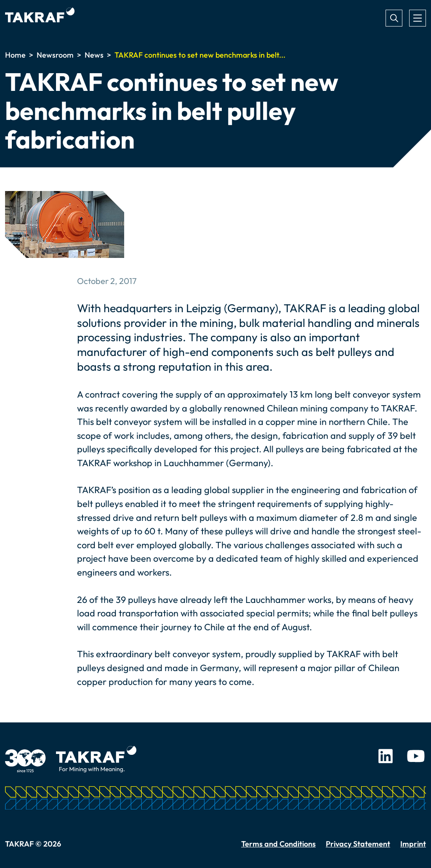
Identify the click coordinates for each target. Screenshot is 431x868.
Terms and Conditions (278, 844)
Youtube (416, 756)
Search (394, 18)
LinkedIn (386, 756)
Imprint (413, 844)
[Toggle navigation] (418, 18)
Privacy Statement (358, 844)
